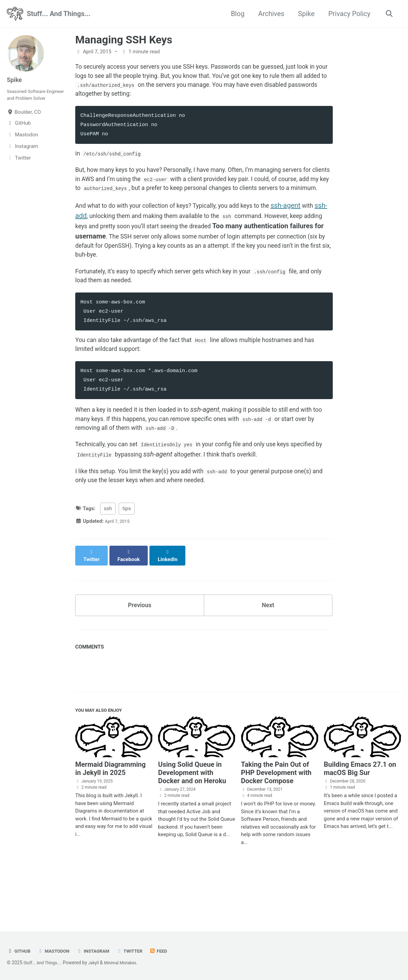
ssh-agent (314, 229)
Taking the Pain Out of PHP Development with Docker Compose (276, 817)
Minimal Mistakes (130, 963)
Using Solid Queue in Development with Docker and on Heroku (192, 817)
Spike (304, 14)
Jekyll (100, 963)
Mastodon (58, 951)
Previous (140, 645)
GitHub (20, 951)
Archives (269, 14)
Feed (172, 951)
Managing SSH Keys (124, 40)
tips (127, 554)
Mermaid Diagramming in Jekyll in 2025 (110, 813)
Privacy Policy (347, 14)
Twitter (141, 951)
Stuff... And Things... (58, 14)
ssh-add (102, 240)
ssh (108, 554)
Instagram (101, 951)
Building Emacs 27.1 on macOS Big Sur (360, 813)
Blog (235, 14)
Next (268, 645)
